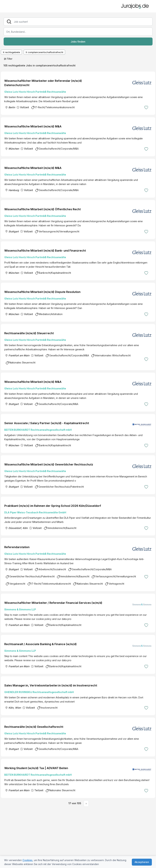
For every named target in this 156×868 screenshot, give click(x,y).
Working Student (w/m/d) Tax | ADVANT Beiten (36, 768)
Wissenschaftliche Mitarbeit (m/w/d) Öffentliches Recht (42, 209)
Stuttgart (14, 231)
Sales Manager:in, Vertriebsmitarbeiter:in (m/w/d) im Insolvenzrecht (51, 685)
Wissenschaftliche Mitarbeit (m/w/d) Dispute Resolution (42, 292)
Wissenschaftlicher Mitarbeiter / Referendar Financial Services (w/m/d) (53, 603)
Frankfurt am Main (19, 355)
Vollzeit (25, 107)
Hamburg (14, 190)
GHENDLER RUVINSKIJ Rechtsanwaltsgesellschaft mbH (39, 692)
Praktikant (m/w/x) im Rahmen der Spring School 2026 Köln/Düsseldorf (53, 506)
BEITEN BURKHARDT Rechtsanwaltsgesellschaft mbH (38, 430)
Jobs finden (78, 42)
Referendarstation (17, 547)
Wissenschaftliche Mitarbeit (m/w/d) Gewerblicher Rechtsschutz (49, 464)
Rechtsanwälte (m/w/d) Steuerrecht (29, 333)
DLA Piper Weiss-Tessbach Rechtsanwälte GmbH (35, 512)
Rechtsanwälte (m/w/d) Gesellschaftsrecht (34, 727)
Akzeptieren (142, 862)
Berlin (12, 107)
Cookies (27, 860)
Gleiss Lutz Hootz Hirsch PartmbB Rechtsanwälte (35, 92)
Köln (25, 528)
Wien (18, 708)
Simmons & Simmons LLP (20, 609)
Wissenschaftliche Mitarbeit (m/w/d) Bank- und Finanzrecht (45, 251)
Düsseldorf (15, 528)
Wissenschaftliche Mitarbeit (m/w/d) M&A (33, 126)
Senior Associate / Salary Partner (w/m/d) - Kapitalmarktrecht (47, 423)
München (14, 149)
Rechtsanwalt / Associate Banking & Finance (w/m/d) (41, 644)
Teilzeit (39, 790)
